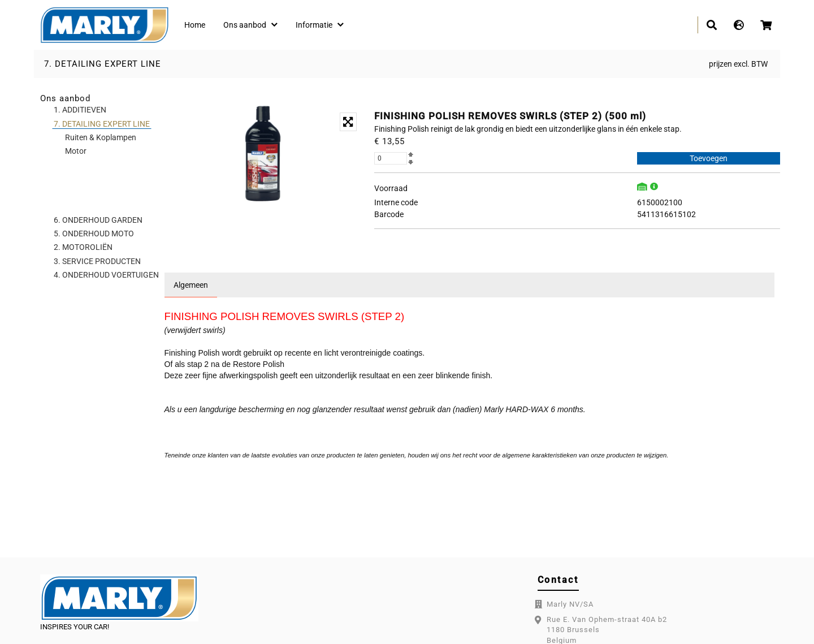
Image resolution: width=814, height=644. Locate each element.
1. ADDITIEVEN (80, 110)
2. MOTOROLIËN (83, 247)
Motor (76, 151)
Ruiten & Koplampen (101, 137)
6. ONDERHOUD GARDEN (98, 220)
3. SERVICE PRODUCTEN (97, 261)
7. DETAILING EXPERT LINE (103, 64)
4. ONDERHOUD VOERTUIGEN (106, 275)
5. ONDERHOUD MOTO (94, 234)
